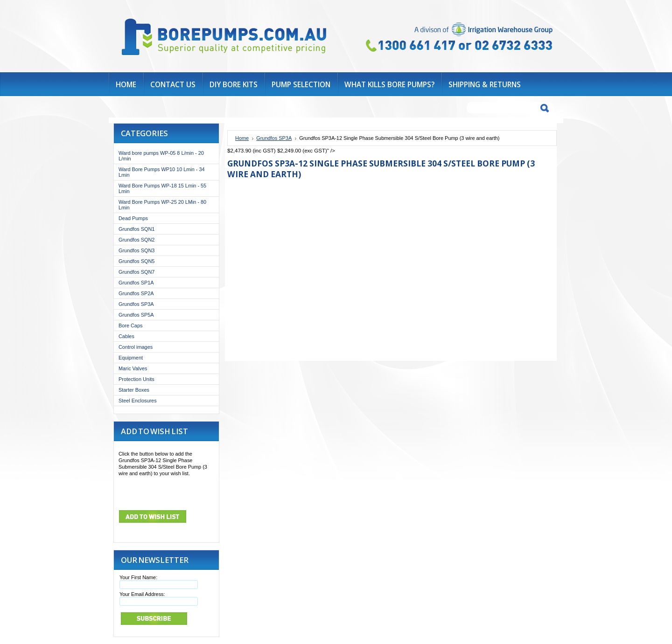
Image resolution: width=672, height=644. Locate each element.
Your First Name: (138, 577)
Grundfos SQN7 (136, 272)
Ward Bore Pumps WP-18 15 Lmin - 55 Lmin (162, 188)
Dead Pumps (133, 218)
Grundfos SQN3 (136, 250)
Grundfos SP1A (136, 283)
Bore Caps (130, 325)
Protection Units (136, 379)
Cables (126, 336)
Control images (136, 347)
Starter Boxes (134, 390)
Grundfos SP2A (136, 293)
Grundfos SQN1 (136, 229)
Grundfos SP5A (136, 315)
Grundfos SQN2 (136, 240)
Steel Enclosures (138, 401)
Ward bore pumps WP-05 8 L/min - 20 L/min (161, 156)
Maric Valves (133, 368)
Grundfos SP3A (136, 304)
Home (242, 138)
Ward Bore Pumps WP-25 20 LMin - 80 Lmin (162, 205)
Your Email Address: (142, 594)
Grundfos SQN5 (136, 261)
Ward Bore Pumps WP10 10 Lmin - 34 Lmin (162, 172)
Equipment (131, 358)
